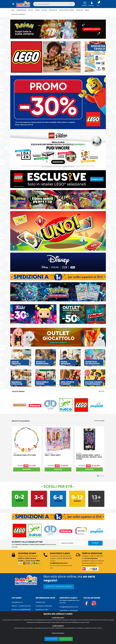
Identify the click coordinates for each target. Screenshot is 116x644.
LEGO (13, 10)
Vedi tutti (102, 391)
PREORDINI (79, 10)
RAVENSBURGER (21, 10)
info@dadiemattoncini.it (69, 607)
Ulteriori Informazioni (58, 633)
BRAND (87, 10)
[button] (99, 4)
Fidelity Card (40, 602)
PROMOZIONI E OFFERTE (67, 10)
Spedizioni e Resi (42, 610)
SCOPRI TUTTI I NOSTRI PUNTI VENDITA (59, 587)
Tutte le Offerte (99, 421)
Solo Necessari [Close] (52, 639)
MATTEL (31, 10)
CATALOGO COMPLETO (18, 14)
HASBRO (44, 10)
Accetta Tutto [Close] (66, 639)
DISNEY (37, 10)
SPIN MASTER (53, 10)
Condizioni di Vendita (44, 606)
